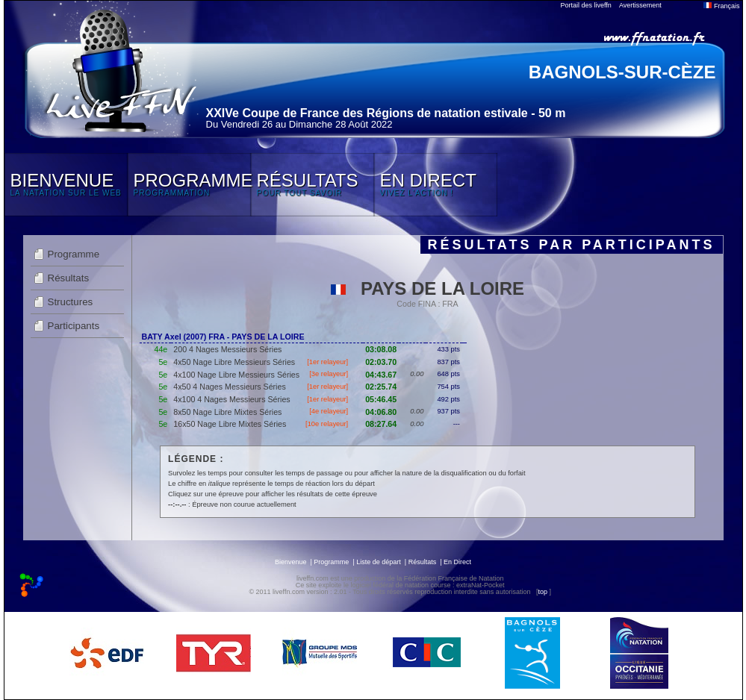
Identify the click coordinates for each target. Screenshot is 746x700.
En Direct (457, 562)
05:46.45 (381, 399)
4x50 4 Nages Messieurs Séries (229, 387)
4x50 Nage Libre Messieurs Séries (234, 362)
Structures (71, 302)
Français (721, 6)
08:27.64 (381, 424)
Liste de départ (379, 562)
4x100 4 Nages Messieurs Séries (231, 399)
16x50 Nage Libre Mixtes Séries (230, 424)
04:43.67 (381, 375)
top (543, 592)
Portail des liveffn (586, 5)
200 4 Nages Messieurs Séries (227, 349)
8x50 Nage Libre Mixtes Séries (227, 412)
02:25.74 (381, 387)
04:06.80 (381, 412)
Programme (74, 254)
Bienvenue (291, 562)
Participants (74, 326)
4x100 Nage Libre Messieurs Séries (236, 375)
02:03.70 (381, 362)
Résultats (69, 278)
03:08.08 (381, 349)
